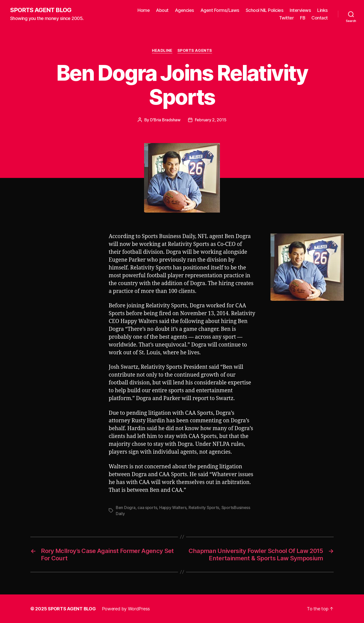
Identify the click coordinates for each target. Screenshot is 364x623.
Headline (162, 51)
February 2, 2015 (211, 120)
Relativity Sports (204, 507)
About (162, 10)
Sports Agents (195, 51)
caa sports (147, 507)
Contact (320, 18)
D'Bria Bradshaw (165, 120)
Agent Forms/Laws (220, 10)
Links (323, 10)
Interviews (300, 10)
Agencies (185, 10)
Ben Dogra (126, 507)
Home (144, 10)
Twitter (287, 18)
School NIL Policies (265, 10)
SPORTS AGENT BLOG (41, 10)
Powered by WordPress (126, 609)
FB (303, 18)
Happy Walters (173, 507)
